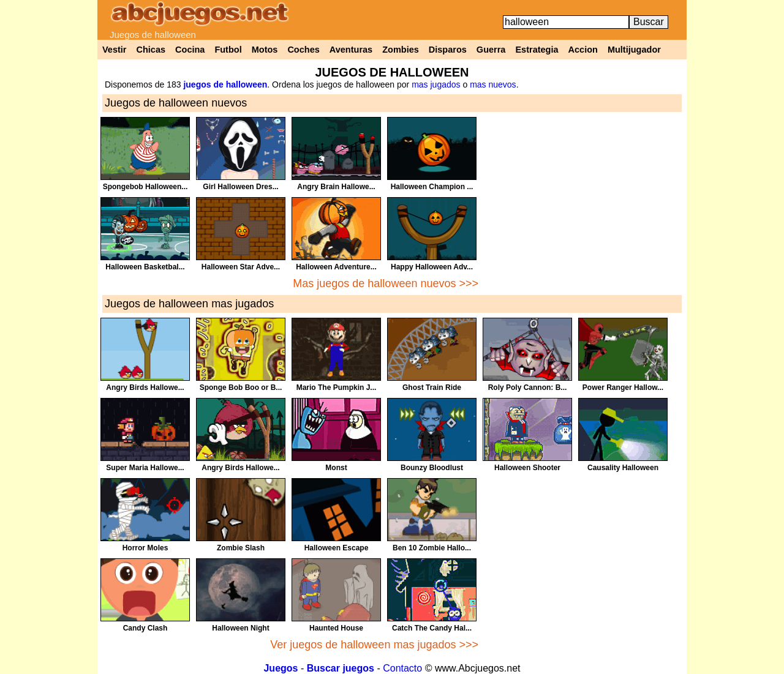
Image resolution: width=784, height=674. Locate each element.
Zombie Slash (241, 548)
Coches (303, 50)
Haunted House (336, 628)
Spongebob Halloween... (145, 187)
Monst (336, 468)
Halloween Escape (337, 548)
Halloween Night (240, 628)
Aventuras (351, 50)
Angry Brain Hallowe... (336, 187)
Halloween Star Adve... (241, 267)
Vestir (115, 50)
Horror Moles (145, 548)
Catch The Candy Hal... (432, 628)
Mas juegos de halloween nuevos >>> (386, 283)
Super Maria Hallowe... (145, 468)
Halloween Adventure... (336, 267)
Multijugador (634, 50)
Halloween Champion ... (432, 187)
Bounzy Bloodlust (432, 468)
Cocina (190, 50)
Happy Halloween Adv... (432, 267)
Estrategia (537, 50)
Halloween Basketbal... (145, 267)
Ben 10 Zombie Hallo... (432, 548)
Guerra (491, 50)
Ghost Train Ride (432, 388)
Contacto (402, 668)
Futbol (228, 50)
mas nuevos (493, 84)
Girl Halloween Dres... (240, 187)
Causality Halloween (623, 468)
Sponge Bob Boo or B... (241, 388)
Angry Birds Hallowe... (145, 388)
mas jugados (436, 84)
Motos (265, 50)
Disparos (448, 50)
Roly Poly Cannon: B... (528, 388)
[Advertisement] (582, 203)
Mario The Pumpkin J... (337, 388)
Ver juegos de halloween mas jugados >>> (374, 645)
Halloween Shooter (527, 468)
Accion (583, 50)
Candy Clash (145, 628)
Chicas (151, 50)
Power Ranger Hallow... (623, 388)
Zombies (401, 50)
